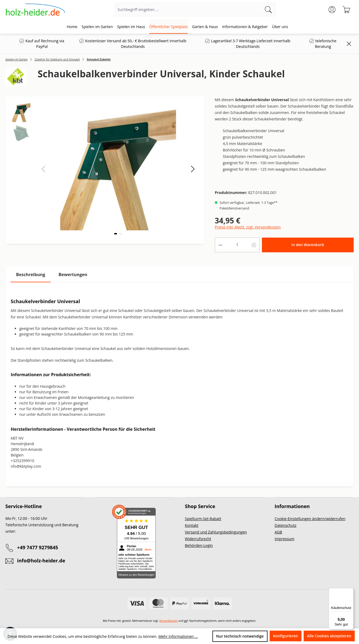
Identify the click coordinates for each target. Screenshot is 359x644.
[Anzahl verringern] (220, 245)
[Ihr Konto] (332, 10)
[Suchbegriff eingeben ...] (188, 9)
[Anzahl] (237, 245)
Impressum (285, 539)
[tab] (31, 275)
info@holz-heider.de (41, 561)
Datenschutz (286, 525)
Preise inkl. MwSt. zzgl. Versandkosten (248, 227)
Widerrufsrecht (198, 539)
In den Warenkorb (308, 245)
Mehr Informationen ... (178, 636)
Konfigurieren (286, 636)
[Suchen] (268, 9)
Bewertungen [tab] (73, 275)
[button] (193, 169)
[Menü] (350, 591)
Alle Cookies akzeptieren (329, 636)
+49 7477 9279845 (38, 547)
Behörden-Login (199, 545)
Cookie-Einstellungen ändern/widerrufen (310, 519)
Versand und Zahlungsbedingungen (216, 532)
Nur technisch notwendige (240, 636)
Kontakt (192, 525)
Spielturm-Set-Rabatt (203, 519)
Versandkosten (169, 621)
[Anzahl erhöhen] (254, 245)
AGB (278, 532)
